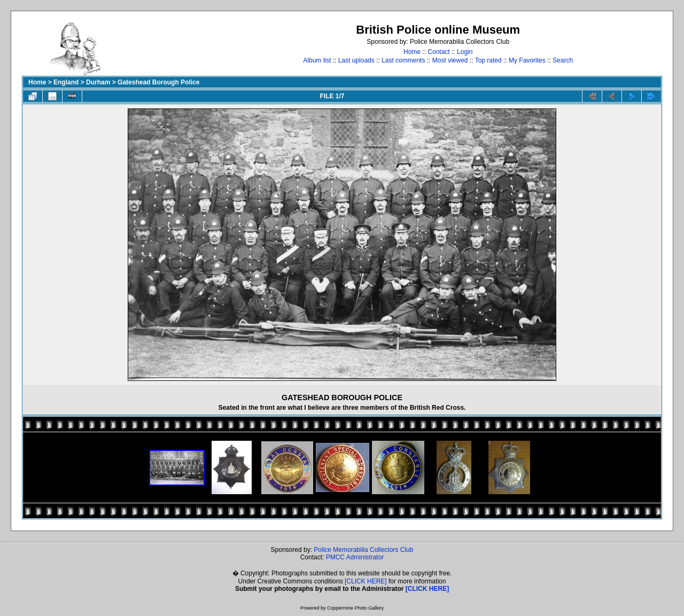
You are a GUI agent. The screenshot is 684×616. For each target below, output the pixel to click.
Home (412, 52)
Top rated (488, 60)
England (66, 82)
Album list (317, 60)
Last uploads (356, 60)
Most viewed (450, 60)
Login (465, 52)
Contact (438, 52)
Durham (98, 82)
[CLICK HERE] (366, 581)
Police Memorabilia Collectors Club (363, 550)
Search (563, 60)
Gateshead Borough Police (158, 82)
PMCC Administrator (355, 557)
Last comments (403, 60)
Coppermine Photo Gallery (355, 608)
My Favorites (527, 60)
